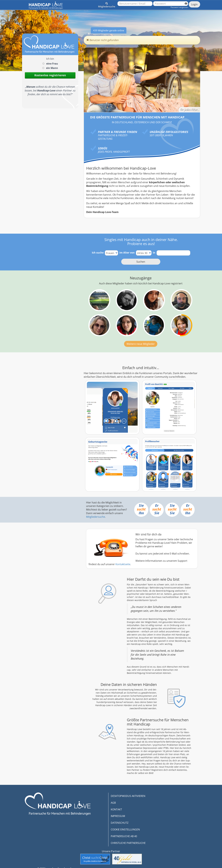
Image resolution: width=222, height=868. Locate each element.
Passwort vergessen (179, 7)
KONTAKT (116, 809)
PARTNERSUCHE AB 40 (124, 836)
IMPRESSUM (118, 816)
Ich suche (98, 253)
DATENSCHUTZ (120, 823)
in (154, 253)
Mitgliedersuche (96, 517)
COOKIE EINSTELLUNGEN (125, 829)
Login (194, 4)
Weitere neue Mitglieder (141, 344)
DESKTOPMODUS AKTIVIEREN (128, 796)
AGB (113, 803)
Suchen (141, 262)
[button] (107, 4)
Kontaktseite (123, 564)
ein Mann (52, 68)
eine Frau (52, 64)
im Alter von (127, 253)
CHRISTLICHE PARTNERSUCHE (128, 843)
